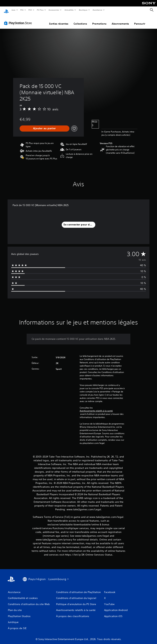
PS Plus (40, 10)
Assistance (97, 10)
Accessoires (54, 10)
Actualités (69, 10)
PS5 (22, 10)
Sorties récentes (59, 20)
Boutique (83, 10)
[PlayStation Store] (19, 20)
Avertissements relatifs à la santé (96, 407)
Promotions (99, 20)
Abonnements (120, 20)
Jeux (13, 10)
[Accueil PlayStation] (6, 10)
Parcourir (140, 20)
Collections (80, 20)
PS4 (30, 10)
